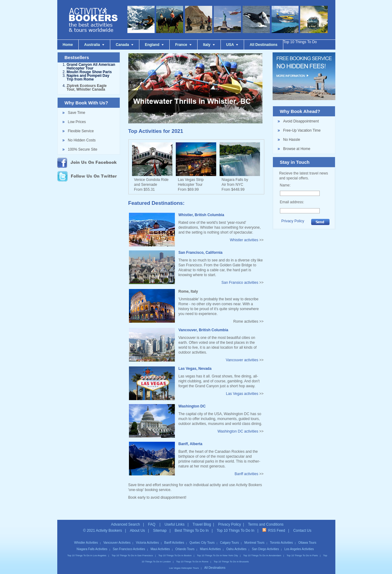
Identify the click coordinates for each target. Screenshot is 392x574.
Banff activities (246, 474)
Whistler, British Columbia (201, 215)
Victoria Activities (147, 537)
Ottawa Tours (307, 537)
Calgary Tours (230, 537)
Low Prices (77, 122)
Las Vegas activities (242, 394)
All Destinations (215, 562)
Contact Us (302, 525)
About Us (137, 525)
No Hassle (292, 140)
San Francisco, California (201, 253)
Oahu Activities (236, 544)
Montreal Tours (254, 537)
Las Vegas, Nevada (195, 369)
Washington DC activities (238, 431)
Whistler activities (244, 240)
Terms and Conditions (266, 519)
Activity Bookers (109, 525)
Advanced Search (125, 519)
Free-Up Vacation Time (302, 130)
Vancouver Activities (117, 537)
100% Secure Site (83, 149)
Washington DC (192, 406)
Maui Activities (160, 544)
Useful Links (174, 519)
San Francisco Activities (129, 544)
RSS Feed (274, 525)
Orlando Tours (185, 544)
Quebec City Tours (202, 537)
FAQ (152, 519)
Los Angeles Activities (299, 544)
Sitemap (160, 525)
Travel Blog (202, 519)
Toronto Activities (281, 537)
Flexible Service (81, 131)
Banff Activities (174, 537)
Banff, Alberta (190, 444)
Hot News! (17, 571)
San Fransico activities (240, 283)
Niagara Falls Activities (92, 544)
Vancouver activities (242, 360)
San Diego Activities (266, 544)
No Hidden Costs (82, 140)
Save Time (77, 113)
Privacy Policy (293, 221)
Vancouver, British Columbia (204, 330)
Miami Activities (210, 544)
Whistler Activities (86, 537)
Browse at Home (297, 149)
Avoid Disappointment (301, 121)
